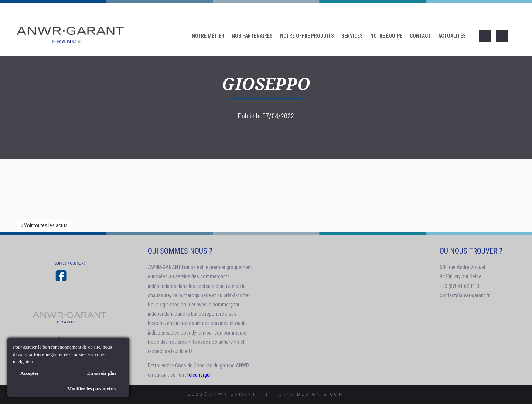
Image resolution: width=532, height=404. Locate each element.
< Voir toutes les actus (44, 225)
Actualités (452, 36)
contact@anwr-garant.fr (465, 295)
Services (352, 36)
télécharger (199, 375)
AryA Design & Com (311, 394)
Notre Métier (208, 36)
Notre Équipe (386, 36)
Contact (420, 36)
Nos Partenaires (252, 36)
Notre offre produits (307, 36)
